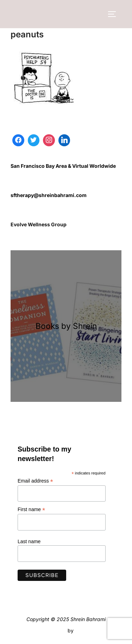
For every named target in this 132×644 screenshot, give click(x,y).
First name (31, 510)
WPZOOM (87, 630)
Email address (35, 481)
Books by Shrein (66, 326)
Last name (29, 541)
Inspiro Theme (50, 630)
